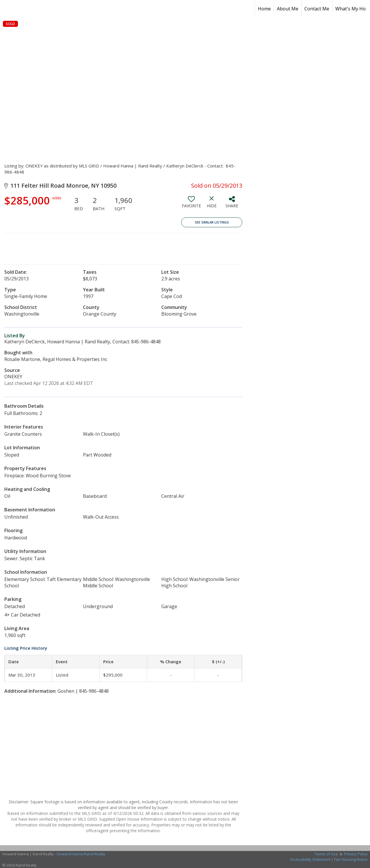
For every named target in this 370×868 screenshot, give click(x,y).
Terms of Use (326, 854)
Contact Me (317, 9)
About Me (288, 9)
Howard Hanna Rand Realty (81, 854)
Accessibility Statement (310, 859)
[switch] (191, 204)
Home (264, 9)
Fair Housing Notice (351, 859)
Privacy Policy (356, 854)
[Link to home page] (7, 9)
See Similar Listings (212, 222)
